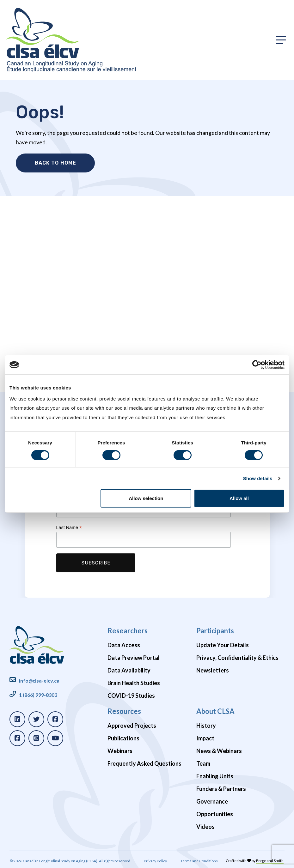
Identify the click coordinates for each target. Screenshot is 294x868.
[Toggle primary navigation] (281, 40)
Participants (215, 629)
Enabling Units (215, 775)
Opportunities (215, 813)
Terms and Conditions (199, 859)
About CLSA (215, 710)
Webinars (120, 750)
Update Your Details (223, 644)
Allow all (239, 498)
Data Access (124, 644)
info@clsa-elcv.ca (39, 679)
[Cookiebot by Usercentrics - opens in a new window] (257, 365)
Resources (124, 710)
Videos (205, 825)
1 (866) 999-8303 (38, 693)
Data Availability (129, 669)
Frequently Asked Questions (144, 762)
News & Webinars (219, 750)
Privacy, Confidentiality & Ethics (237, 656)
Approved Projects (132, 724)
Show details (258, 478)
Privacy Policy (155, 859)
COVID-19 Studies (131, 694)
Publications (123, 737)
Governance (212, 800)
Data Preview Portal (134, 656)
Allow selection (146, 498)
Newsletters (213, 669)
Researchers (128, 629)
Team (203, 762)
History (206, 724)
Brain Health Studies (134, 682)
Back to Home (55, 163)
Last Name (69, 526)
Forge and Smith (270, 859)
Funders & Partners (221, 787)
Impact (205, 737)
